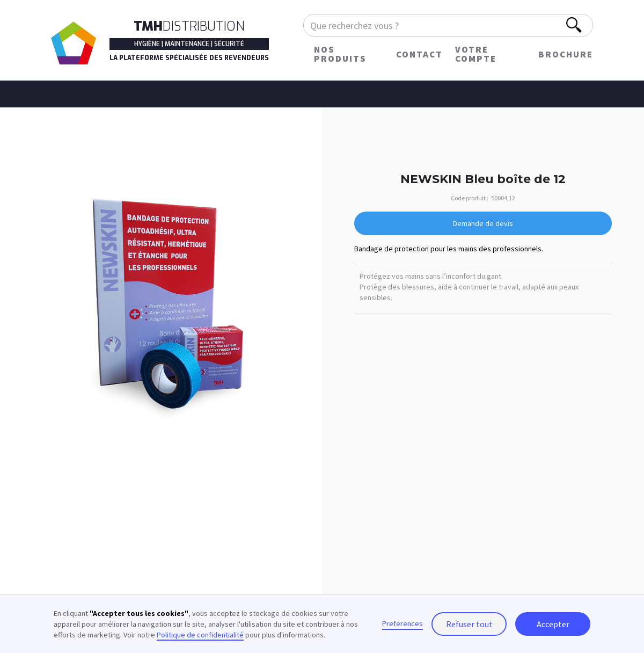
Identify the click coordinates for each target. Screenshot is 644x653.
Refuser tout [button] (469, 624)
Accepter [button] (553, 624)
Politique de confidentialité (200, 635)
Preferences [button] (402, 623)
